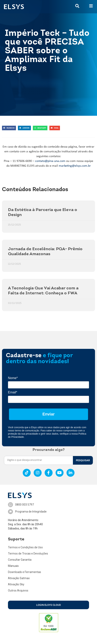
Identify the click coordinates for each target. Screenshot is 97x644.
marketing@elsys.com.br (75, 166)
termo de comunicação (27, 431)
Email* (13, 392)
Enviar (48, 414)
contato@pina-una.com (50, 161)
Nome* (13, 378)
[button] (9, 128)
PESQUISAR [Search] (83, 460)
